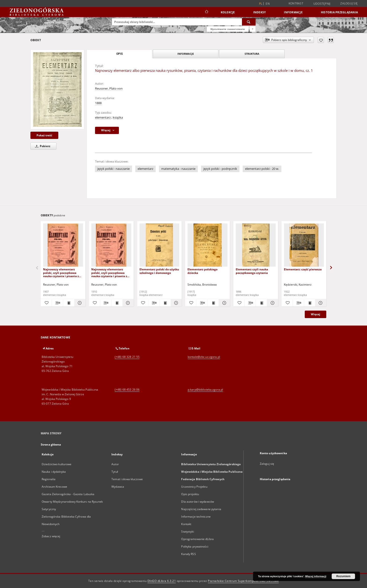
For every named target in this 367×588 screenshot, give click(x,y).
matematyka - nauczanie (178, 169)
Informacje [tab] (186, 54)
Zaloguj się (349, 3)
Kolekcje (228, 12)
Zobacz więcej (51, 536)
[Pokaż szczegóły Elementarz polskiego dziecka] (224, 303)
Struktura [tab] (252, 54)
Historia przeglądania (339, 12)
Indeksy (260, 12)
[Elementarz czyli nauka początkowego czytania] (256, 245)
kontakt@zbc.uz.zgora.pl (204, 357)
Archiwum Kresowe (54, 487)
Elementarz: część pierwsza (303, 269)
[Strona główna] (206, 12)
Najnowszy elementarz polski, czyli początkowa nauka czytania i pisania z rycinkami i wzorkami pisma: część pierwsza (61, 273)
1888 (98, 103)
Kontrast (296, 3)
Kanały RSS (188, 554)
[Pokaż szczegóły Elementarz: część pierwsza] (320, 303)
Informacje (293, 12)
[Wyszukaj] (249, 22)
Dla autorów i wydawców (198, 502)
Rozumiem (343, 576)
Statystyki (187, 532)
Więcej (316, 314)
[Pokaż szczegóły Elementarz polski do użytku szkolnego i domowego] (176, 303)
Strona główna (51, 445)
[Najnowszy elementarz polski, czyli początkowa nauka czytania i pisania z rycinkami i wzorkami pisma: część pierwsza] (63, 245)
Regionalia (49, 479)
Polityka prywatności (195, 546)
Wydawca (118, 487)
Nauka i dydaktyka (54, 472)
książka (118, 118)
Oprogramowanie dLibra (197, 539)
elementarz (103, 118)
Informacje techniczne (196, 517)
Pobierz (42, 146)
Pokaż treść (44, 135)
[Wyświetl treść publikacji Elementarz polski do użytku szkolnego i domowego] (165, 303)
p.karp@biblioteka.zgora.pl (205, 390)
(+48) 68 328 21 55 (127, 357)
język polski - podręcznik (220, 169)
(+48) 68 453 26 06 (127, 390)
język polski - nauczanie (114, 169)
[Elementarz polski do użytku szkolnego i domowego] (160, 245)
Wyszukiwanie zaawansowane (228, 29)
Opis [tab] (119, 54)
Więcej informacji (316, 576)
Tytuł (115, 472)
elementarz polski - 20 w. (262, 169)
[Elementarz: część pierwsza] (304, 245)
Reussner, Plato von (109, 89)
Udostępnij (322, 4)
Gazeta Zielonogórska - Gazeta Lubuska (68, 494)
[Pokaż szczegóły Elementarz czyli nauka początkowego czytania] (272, 303)
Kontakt (186, 524)
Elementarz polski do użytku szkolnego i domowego (159, 271)
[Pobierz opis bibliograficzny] (57, 303)
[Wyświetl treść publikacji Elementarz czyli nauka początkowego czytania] (261, 303)
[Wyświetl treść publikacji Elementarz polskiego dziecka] (213, 303)
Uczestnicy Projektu (194, 487)
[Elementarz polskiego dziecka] (207, 245)
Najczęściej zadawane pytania (201, 509)
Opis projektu (190, 494)
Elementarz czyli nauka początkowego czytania (252, 271)
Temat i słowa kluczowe (127, 479)
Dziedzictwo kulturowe (57, 464)
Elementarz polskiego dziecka (202, 271)
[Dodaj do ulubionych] (321, 40)
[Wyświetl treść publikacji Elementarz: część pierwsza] (310, 303)
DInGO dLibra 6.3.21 (162, 581)
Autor (115, 464)
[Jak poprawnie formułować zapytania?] (253, 29)
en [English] (268, 4)
